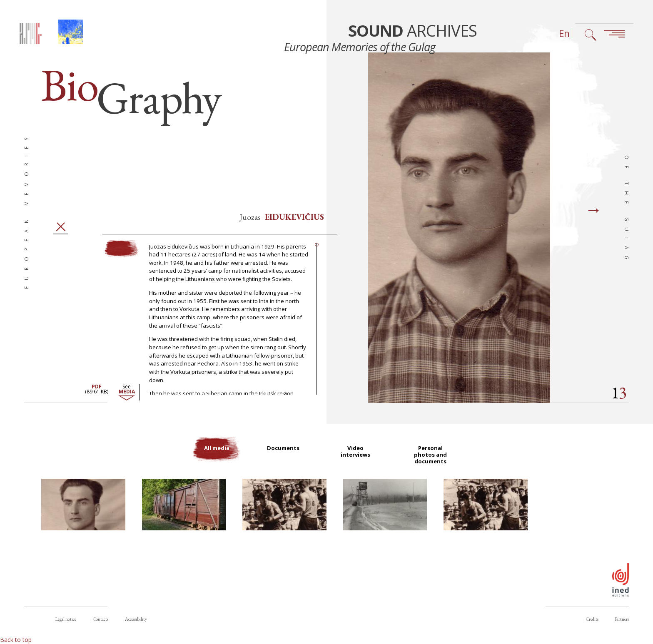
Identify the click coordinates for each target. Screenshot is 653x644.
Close (61, 235)
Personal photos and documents (433, 463)
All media (216, 456)
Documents (284, 456)
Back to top (16, 640)
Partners (622, 619)
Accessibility (136, 619)
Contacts (101, 619)
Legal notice (66, 619)
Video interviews (358, 460)
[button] (83, 514)
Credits (592, 619)
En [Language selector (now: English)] (564, 34)
